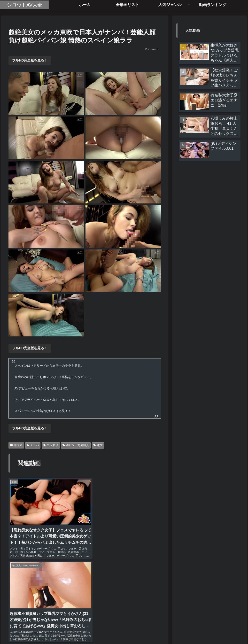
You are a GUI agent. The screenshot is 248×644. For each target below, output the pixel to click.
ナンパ (33, 445)
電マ (98, 445)
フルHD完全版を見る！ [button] (30, 60)
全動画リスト (119, 629)
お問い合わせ (144, 629)
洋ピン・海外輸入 (76, 445)
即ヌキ (16, 445)
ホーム (99, 629)
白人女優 (51, 445)
